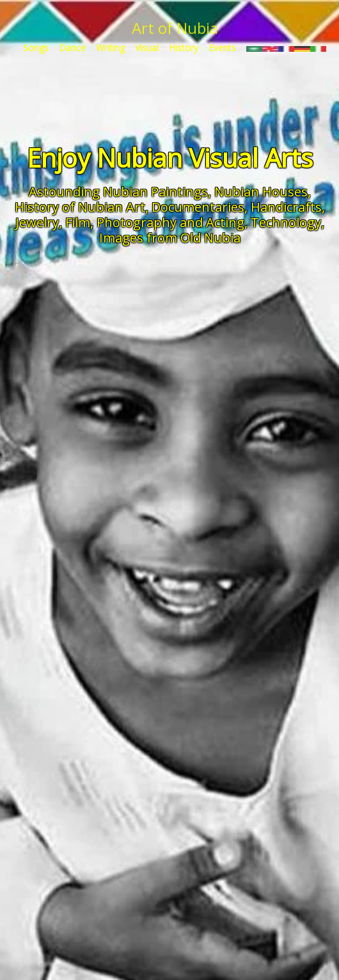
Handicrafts (286, 207)
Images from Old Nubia (170, 238)
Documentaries (198, 207)
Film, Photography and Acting (155, 222)
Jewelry (37, 222)
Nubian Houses (261, 192)
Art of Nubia (175, 28)
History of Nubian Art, (82, 207)
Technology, (288, 222)
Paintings (179, 192)
